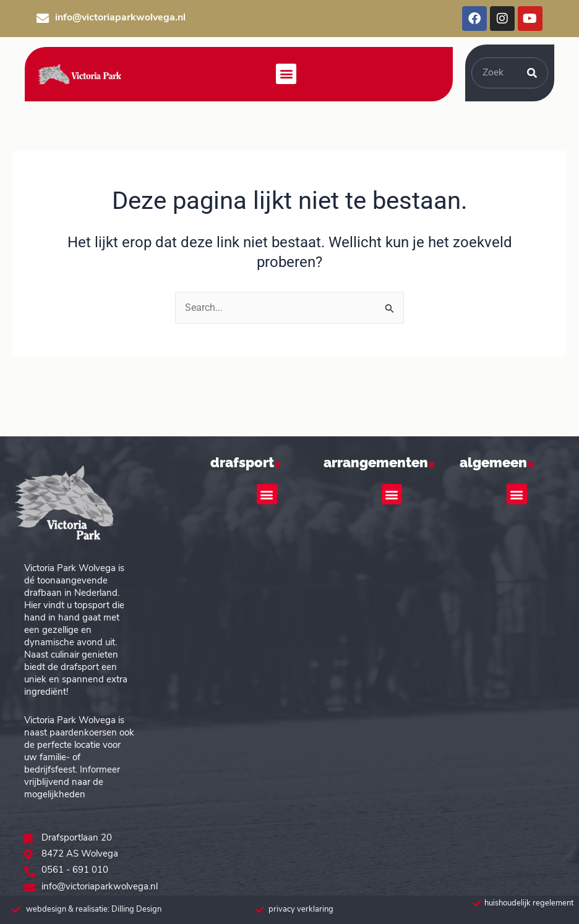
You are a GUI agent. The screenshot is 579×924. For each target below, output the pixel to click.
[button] (286, 74)
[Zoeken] (532, 73)
